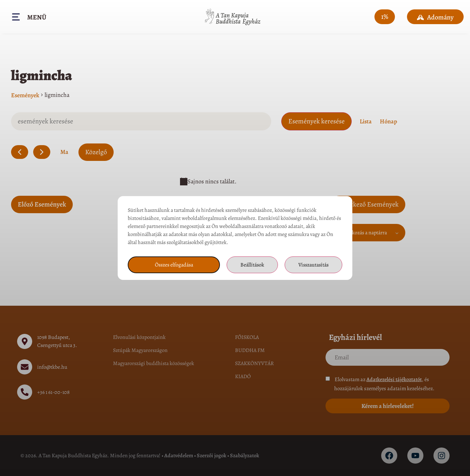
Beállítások (252, 265)
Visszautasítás (313, 265)
